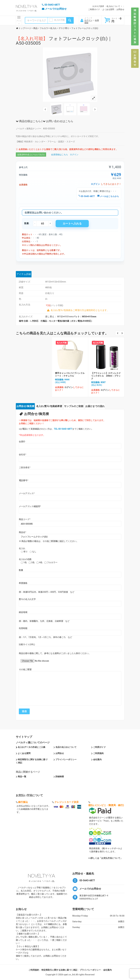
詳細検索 (60, 776)
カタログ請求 (98, 6)
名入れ (22, 548)
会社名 (23, 454)
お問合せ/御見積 (25, 406)
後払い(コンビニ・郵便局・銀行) (106, 805)
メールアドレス (27, 493)
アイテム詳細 (24, 274)
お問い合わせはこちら (58, 121)
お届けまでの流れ (95, 406)
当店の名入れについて (66, 747)
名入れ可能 (59, 20)
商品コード (25, 519)
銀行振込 (23, 802)
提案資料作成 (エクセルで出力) (31, 155)
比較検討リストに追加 (135, 26)
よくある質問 (108, 9)
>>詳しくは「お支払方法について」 (105, 858)
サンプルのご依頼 (74, 406)
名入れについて (113, 6)
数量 (21, 570)
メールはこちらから (108, 196)
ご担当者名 (25, 467)
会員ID (22, 442)
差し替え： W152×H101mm (71, 317)
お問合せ (120, 9)
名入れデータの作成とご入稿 (31, 747)
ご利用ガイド (94, 9)
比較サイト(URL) (27, 644)
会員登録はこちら (60, 155)
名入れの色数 (25, 559)
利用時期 (23, 628)
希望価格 (23, 583)
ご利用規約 (98, 753)
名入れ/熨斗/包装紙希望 (49, 406)
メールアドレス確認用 (30, 506)
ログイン (88, 20)
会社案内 (97, 759)
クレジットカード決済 (66, 802)
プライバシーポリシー (66, 759)
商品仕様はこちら (28, 121)
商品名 (23, 532)
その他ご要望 (25, 669)
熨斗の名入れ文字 (27, 599)
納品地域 (23, 612)
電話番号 (24, 480)
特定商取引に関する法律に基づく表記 (59, 970)
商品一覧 (22, 776)
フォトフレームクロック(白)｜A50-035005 (64, 41)
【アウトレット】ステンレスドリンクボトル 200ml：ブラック (106, 376)
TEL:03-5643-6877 (63, 429)
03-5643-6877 (87, 196)
